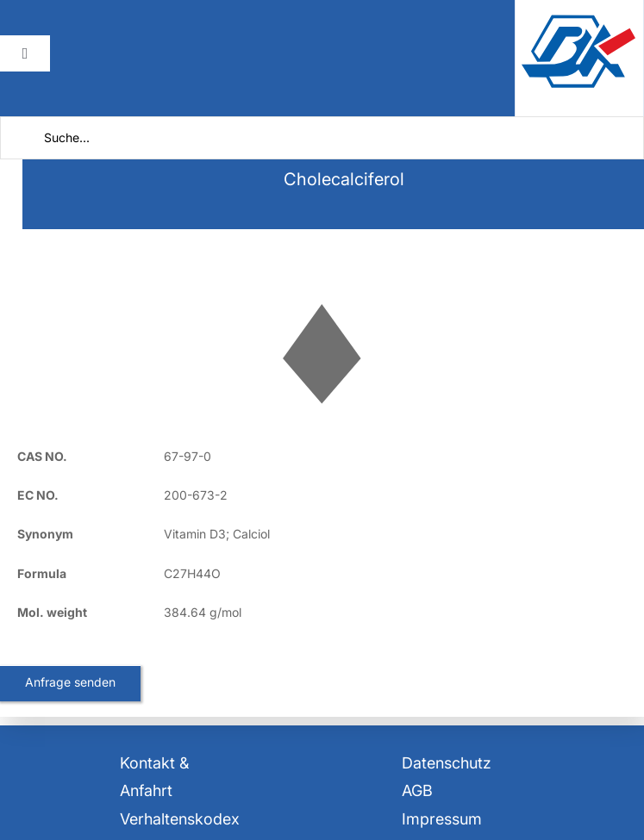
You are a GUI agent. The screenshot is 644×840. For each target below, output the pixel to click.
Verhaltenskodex (180, 819)
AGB (417, 790)
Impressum (442, 819)
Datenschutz (447, 763)
